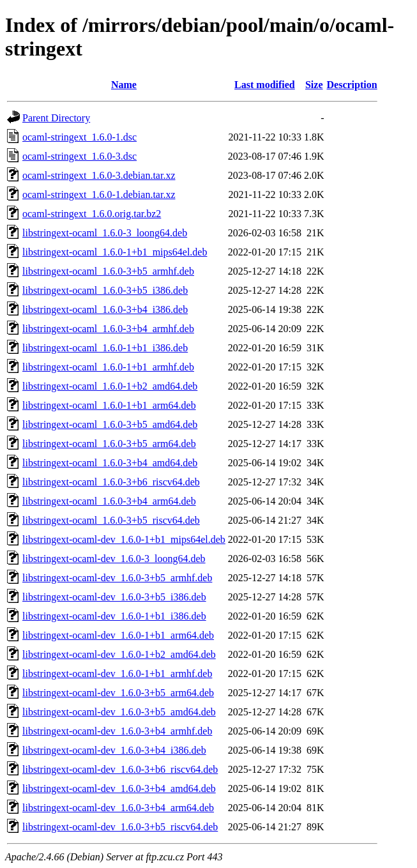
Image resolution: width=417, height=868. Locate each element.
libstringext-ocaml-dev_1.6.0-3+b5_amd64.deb (119, 712)
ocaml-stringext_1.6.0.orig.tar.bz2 (92, 214)
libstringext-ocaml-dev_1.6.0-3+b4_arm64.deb (118, 808)
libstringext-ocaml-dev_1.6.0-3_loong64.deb (114, 559)
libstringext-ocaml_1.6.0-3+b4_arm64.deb (109, 501)
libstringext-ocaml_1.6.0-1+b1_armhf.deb (108, 367)
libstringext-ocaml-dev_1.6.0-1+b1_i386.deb (114, 616)
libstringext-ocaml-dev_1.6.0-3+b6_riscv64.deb (120, 769)
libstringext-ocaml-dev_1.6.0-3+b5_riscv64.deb (120, 827)
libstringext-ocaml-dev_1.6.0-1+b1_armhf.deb (117, 674)
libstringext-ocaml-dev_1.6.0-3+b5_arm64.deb (118, 693)
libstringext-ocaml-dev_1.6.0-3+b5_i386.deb (114, 597)
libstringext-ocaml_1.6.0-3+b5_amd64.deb (110, 424)
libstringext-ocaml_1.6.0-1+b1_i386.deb (105, 348)
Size (314, 85)
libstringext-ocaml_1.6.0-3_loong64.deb (105, 233)
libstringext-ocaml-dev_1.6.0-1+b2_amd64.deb (119, 654)
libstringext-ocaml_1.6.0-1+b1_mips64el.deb (115, 252)
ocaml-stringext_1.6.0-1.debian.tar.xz (99, 194)
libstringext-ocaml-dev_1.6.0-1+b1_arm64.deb (118, 635)
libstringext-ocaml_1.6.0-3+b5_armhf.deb (108, 271)
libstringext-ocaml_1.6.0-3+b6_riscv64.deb (111, 482)
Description (352, 85)
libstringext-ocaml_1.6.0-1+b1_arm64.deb (109, 405)
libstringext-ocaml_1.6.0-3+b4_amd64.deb (110, 463)
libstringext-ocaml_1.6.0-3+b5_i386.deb (105, 290)
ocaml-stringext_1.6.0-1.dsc (80, 137)
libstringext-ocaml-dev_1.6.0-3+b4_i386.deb (114, 750)
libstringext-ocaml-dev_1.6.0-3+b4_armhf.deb (117, 731)
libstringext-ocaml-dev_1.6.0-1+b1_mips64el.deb (124, 539)
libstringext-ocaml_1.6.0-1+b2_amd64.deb (110, 386)
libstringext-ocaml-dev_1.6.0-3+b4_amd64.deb (119, 788)
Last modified (265, 85)
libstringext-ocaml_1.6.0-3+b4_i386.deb (105, 309)
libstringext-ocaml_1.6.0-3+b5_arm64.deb (109, 444)
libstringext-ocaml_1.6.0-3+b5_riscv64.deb (111, 520)
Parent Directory (56, 118)
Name (124, 85)
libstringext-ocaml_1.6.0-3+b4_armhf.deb (108, 329)
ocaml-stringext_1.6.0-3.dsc (80, 156)
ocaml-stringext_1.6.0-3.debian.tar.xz (99, 175)
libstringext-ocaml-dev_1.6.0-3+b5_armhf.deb (117, 578)
